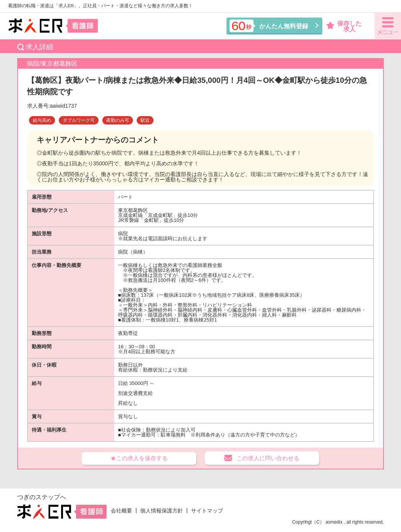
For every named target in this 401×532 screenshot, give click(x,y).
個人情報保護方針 (162, 511)
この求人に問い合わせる (268, 458)
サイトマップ (207, 511)
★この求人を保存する (139, 458)
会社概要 (121, 511)
